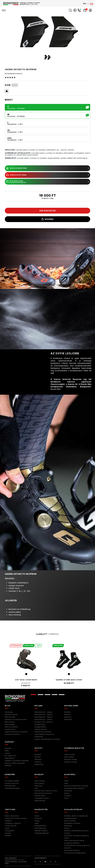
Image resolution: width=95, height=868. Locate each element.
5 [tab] (62, 695)
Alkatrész (68, 717)
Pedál (66, 798)
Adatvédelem (10, 758)
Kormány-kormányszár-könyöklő (76, 786)
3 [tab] (47, 695)
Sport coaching (70, 821)
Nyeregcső (68, 791)
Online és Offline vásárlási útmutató (15, 764)
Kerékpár (67, 712)
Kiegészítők (39, 764)
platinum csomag (71, 759)
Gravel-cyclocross (12, 783)
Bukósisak (38, 786)
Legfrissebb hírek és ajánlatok (16, 732)
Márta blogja (10, 722)
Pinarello (8, 748)
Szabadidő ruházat (42, 798)
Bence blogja (10, 724)
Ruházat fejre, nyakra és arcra (46, 791)
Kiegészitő (68, 719)
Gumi (66, 783)
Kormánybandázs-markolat (74, 788)
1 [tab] (33, 695)
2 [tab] (40, 695)
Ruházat (67, 714)
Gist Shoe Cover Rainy (26, 680)
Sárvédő (8, 836)
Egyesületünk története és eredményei (44, 735)
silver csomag (69, 754)
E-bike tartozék (11, 826)
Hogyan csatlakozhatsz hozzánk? (47, 739)
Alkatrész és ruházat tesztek (16, 719)
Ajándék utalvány (41, 831)
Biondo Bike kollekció (72, 850)
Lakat (37, 823)
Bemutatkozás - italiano (44, 717)
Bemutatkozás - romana (43, 719)
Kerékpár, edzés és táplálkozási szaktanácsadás (76, 817)
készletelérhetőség (47, 168)
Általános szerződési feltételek (17, 761)
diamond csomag (71, 762)
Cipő (36, 788)
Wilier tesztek (10, 717)
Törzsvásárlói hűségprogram (75, 853)
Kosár (7, 828)
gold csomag (69, 757)
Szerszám (38, 818)
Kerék (66, 781)
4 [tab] (54, 695)
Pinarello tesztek (11, 714)
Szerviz (67, 828)
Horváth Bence (40, 724)
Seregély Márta (40, 727)
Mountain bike (10, 786)
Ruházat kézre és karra (43, 793)
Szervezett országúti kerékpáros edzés (77, 837)
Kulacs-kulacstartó (12, 816)
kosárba (48, 219)
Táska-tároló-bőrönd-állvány (16, 818)
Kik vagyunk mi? (11, 756)
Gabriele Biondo (41, 729)
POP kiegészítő (40, 828)
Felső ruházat (40, 781)
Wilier (7, 751)
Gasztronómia (10, 729)
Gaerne (8, 753)
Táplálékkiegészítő (42, 833)
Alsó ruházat (39, 783)
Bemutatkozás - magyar (43, 712)
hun (91, 4)
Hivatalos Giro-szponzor (44, 722)
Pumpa (37, 821)
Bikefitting (68, 826)
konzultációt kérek (47, 175)
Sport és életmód (11, 727)
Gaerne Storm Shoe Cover (69, 680)
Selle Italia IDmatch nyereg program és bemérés (74, 842)
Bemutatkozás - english (43, 714)
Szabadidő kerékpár (12, 788)
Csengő (8, 833)
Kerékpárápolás (40, 826)
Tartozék (38, 762)
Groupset (68, 796)
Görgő (37, 816)
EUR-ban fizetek (48, 211)
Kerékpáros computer (13, 823)
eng (85, 4)
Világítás (8, 821)
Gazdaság (9, 712)
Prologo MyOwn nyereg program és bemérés (77, 847)
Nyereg (67, 793)
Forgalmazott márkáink (43, 732)
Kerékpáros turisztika (72, 823)
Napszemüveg (40, 801)
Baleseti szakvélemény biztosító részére (76, 832)
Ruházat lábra (40, 796)
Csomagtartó (10, 831)
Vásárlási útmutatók (12, 734)
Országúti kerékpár (12, 781)
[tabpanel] (26, 665)
